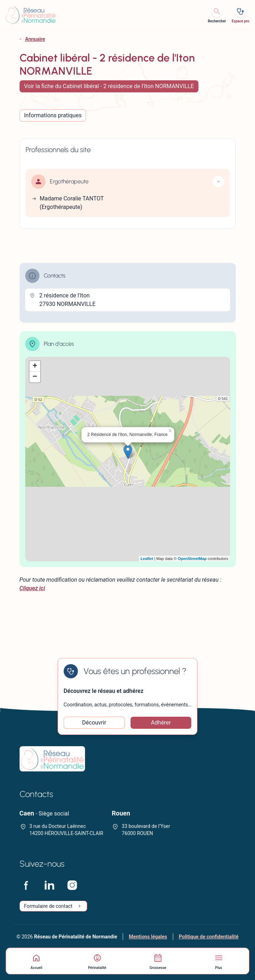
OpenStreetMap (192, 559)
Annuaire (35, 39)
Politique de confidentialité (209, 937)
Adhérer (161, 723)
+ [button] (35, 366)
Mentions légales (148, 937)
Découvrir (94, 723)
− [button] (35, 377)
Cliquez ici (32, 588)
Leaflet (147, 559)
